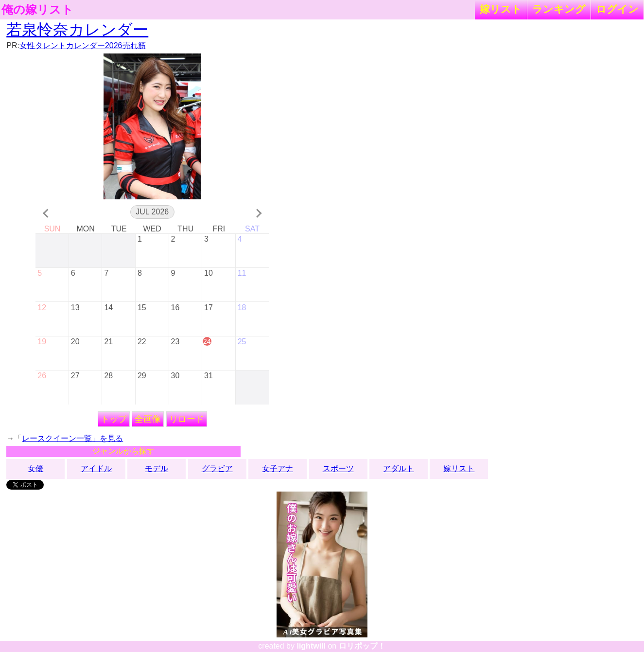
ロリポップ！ (362, 646)
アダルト (399, 468)
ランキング (559, 9)
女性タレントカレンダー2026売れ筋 (83, 45)
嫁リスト (501, 9)
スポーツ (338, 468)
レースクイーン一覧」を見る (72, 438)
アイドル (96, 468)
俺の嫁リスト (37, 10)
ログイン (617, 9)
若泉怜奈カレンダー (77, 30)
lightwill (311, 646)
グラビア (217, 468)
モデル (157, 468)
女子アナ (278, 468)
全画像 (148, 419)
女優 (35, 468)
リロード (187, 419)
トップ (114, 419)
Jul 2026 (152, 212)
